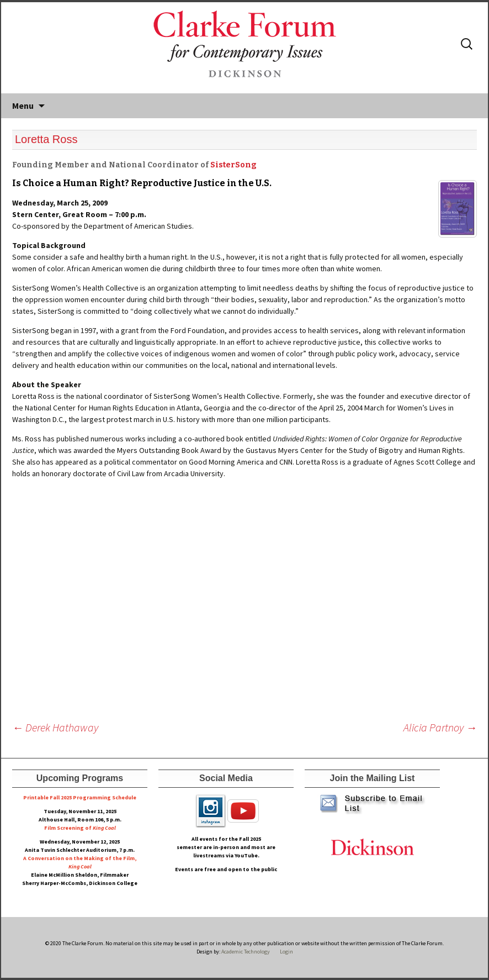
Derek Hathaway (55, 727)
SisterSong (233, 165)
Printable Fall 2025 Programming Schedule (80, 797)
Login (286, 952)
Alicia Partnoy (440, 727)
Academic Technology (245, 952)
